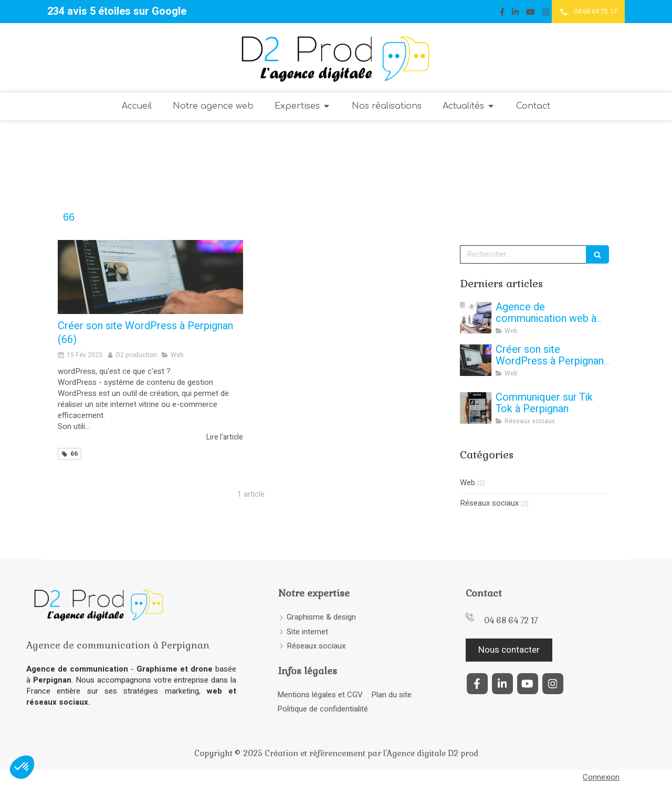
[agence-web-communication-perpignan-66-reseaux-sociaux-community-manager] (476, 408)
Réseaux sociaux (489, 503)
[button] (22, 767)
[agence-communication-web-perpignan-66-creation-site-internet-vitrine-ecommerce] (476, 318)
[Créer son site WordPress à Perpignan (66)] (150, 277)
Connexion (601, 777)
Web (468, 483)
